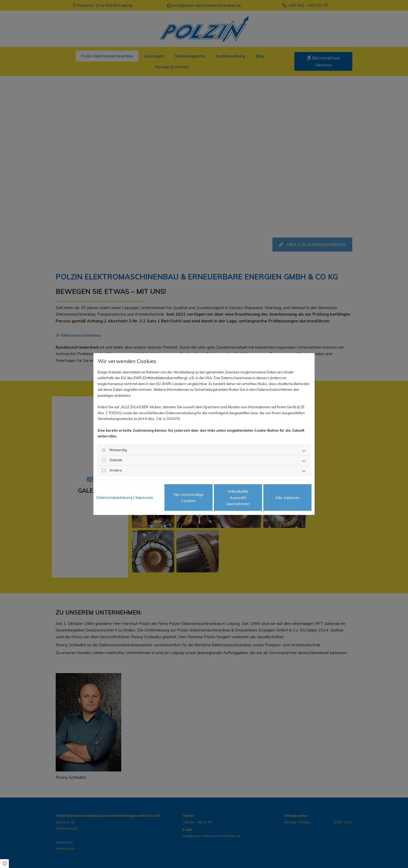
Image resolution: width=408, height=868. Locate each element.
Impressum (144, 497)
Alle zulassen (288, 497)
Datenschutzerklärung (114, 497)
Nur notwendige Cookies (189, 497)
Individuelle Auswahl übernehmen (238, 497)
